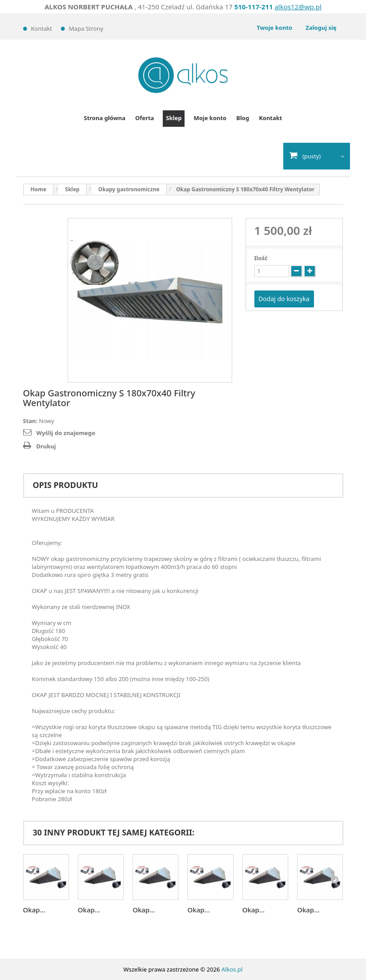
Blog (243, 118)
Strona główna (105, 118)
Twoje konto (274, 28)
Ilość (261, 258)
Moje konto (210, 118)
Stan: (30, 421)
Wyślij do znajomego (66, 433)
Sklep (174, 118)
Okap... (34, 910)
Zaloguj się (321, 28)
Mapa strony (86, 28)
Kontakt (42, 28)
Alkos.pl (232, 969)
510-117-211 (254, 7)
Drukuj (46, 446)
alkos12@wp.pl (298, 7)
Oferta (145, 118)
